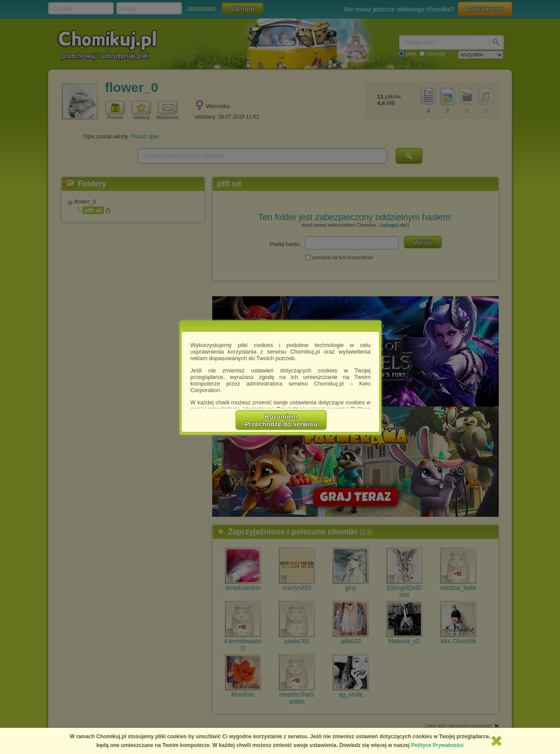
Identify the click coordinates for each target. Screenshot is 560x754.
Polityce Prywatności (437, 745)
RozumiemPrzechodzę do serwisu (281, 420)
